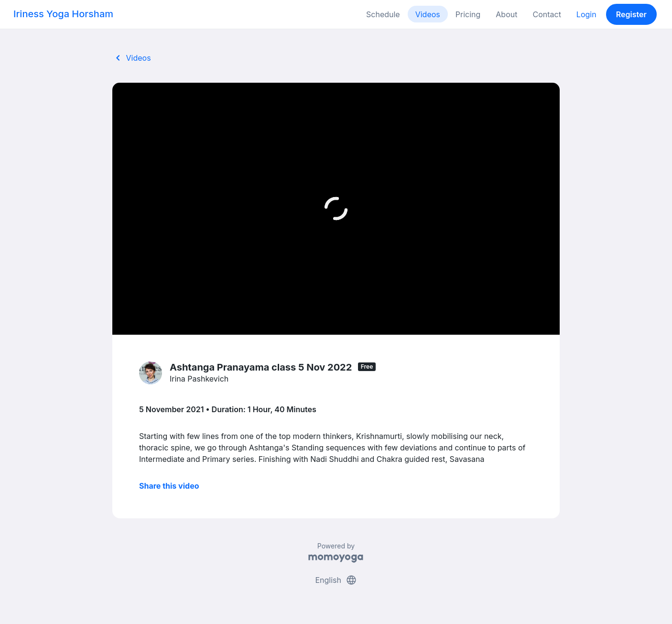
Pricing (468, 14)
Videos (428, 14)
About (506, 14)
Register (631, 14)
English (336, 580)
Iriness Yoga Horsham (63, 14)
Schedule (383, 14)
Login (586, 14)
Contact (547, 14)
